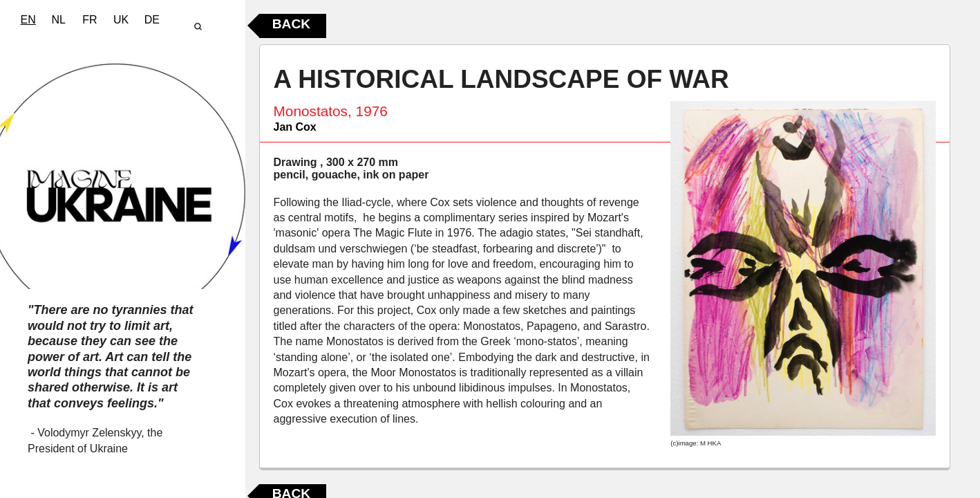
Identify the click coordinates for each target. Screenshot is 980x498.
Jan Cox (295, 127)
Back (291, 24)
